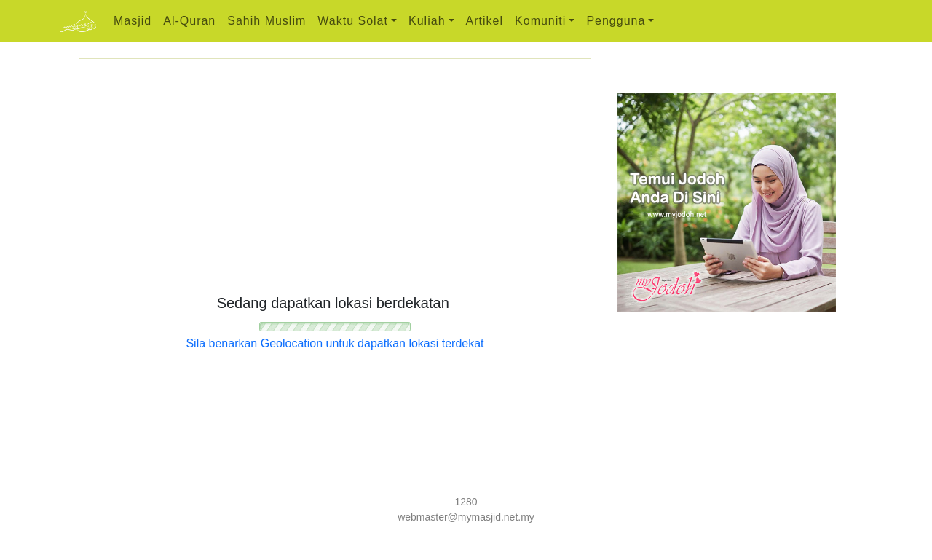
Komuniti (540, 21)
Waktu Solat (353, 21)
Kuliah (427, 21)
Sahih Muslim (266, 21)
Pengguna (616, 21)
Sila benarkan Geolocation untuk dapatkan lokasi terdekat (335, 343)
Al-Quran (189, 21)
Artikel (485, 21)
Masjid (133, 21)
